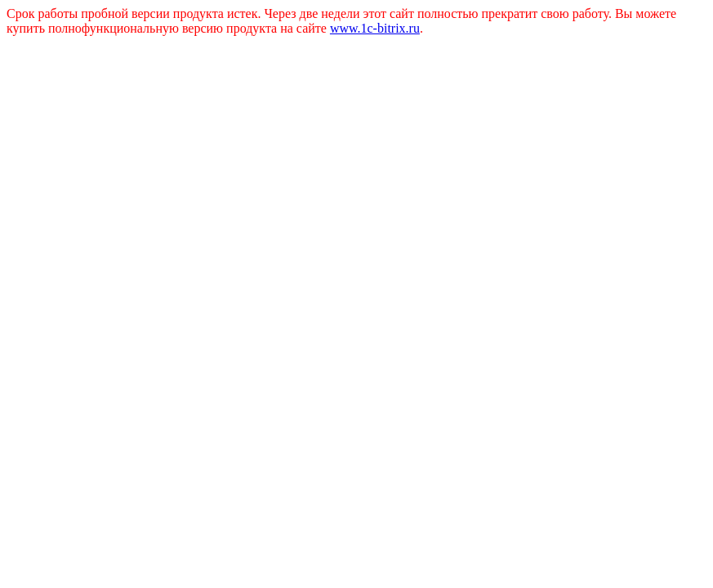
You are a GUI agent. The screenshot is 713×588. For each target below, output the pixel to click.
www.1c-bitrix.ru (375, 28)
